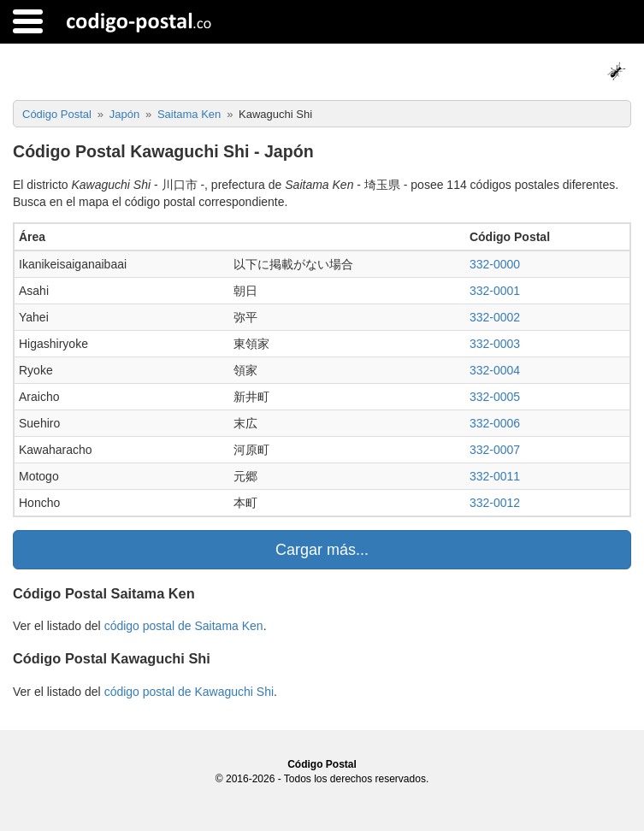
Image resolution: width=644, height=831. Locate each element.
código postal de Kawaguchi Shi (189, 692)
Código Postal (322, 764)
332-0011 (495, 476)
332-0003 (495, 344)
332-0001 (495, 291)
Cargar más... (322, 550)
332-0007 (495, 450)
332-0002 (495, 317)
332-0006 (495, 423)
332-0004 (495, 370)
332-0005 (495, 397)
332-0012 (495, 503)
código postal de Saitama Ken (184, 626)
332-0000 (495, 264)
